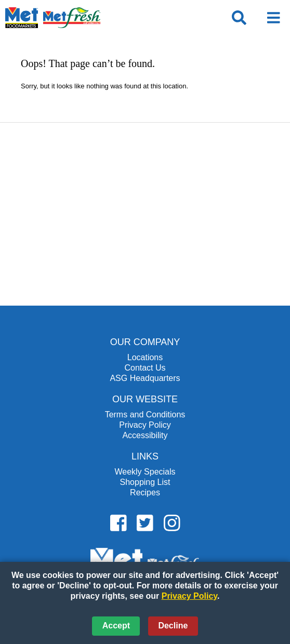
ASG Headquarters (145, 378)
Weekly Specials (145, 472)
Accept (116, 626)
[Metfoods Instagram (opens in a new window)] (172, 524)
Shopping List (145, 482)
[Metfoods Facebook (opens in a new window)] (118, 524)
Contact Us (145, 368)
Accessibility (145, 435)
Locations (145, 357)
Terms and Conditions (145, 415)
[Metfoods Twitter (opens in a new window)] (145, 524)
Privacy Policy (145, 425)
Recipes (145, 492)
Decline (173, 626)
